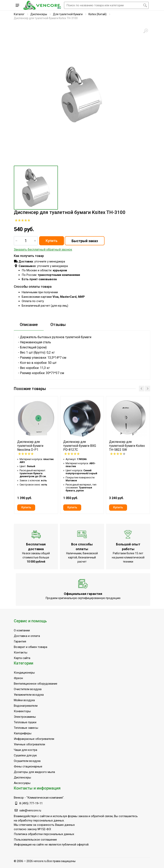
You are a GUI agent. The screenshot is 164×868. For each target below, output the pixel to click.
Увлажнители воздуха (29, 695)
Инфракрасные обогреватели (34, 739)
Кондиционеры (24, 673)
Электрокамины (25, 717)
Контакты (21, 652)
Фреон (18, 678)
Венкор (19, 798)
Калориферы (23, 733)
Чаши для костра (25, 750)
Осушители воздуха (27, 761)
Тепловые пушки (25, 722)
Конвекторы (22, 711)
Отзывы (58, 325)
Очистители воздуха (28, 689)
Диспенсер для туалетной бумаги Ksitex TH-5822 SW (127, 446)
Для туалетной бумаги (68, 14)
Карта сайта (22, 658)
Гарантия (20, 641)
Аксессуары (22, 783)
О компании (22, 630)
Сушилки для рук (25, 755)
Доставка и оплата (27, 636)
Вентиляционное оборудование (36, 684)
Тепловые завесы (26, 728)
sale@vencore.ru (30, 810)
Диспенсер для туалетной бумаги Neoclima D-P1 (30, 446)
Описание (29, 325)
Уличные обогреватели (29, 744)
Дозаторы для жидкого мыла (34, 772)
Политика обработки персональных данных (44, 834)
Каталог (19, 14)
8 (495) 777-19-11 (31, 803)
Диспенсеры (39, 14)
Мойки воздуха (24, 700)
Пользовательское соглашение (35, 840)
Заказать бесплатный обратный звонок (43, 250)
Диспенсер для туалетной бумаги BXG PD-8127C (80, 446)
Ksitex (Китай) (98, 14)
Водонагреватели (26, 706)
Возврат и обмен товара (31, 647)
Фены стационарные (28, 766)
